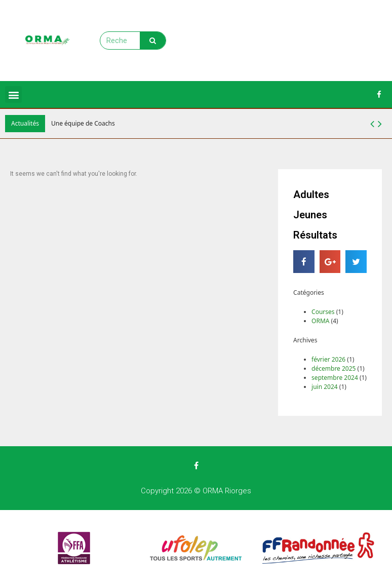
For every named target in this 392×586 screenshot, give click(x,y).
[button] (380, 124)
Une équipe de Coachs (83, 123)
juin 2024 (325, 387)
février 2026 (328, 359)
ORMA (320, 321)
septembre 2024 (335, 378)
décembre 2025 (334, 368)
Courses (323, 312)
